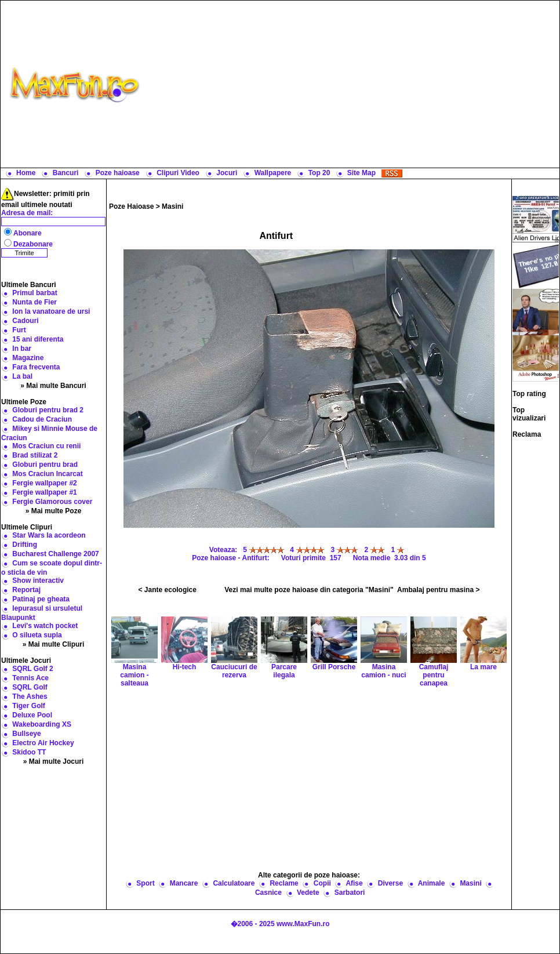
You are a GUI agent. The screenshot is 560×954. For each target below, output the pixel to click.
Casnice (268, 893)
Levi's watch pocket (45, 626)
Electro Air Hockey (43, 743)
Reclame (284, 883)
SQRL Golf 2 (32, 669)
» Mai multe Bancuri (53, 386)
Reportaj (26, 590)
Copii (322, 883)
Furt (19, 330)
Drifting (25, 545)
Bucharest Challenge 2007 (55, 554)
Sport (145, 883)
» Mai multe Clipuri (54, 644)
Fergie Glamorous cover (52, 502)
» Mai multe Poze (54, 511)
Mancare (184, 883)
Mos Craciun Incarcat (47, 474)
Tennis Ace (30, 678)
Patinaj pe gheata (41, 599)
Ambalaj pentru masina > (438, 590)
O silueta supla (37, 635)
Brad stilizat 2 (35, 455)
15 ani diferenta (38, 339)
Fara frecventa (36, 367)
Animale (432, 883)
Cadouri (25, 321)
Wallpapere (273, 173)
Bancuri (66, 173)
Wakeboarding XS (42, 724)
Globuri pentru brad (45, 465)
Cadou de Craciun (42, 419)
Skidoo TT (29, 752)
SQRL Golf (30, 687)
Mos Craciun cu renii (46, 446)
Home (26, 173)
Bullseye (26, 734)
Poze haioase (118, 173)
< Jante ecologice (168, 590)
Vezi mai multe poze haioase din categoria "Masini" (309, 590)
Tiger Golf (28, 706)
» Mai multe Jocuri (54, 761)
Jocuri (227, 173)
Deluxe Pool (32, 715)
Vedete (308, 893)
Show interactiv (38, 581)
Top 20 (319, 173)
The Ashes (30, 697)
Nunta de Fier (34, 302)
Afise (354, 883)
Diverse (390, 883)
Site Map (361, 173)
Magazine (28, 358)
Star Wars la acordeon (49, 535)
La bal (22, 376)
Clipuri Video (178, 173)
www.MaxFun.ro (303, 924)
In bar (22, 349)
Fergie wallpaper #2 (44, 483)
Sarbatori (350, 893)
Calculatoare (234, 883)
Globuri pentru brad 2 (48, 410)
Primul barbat (34, 293)
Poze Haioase (131, 206)
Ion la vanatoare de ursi (51, 311)
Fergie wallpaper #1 (44, 492)
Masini (172, 206)
